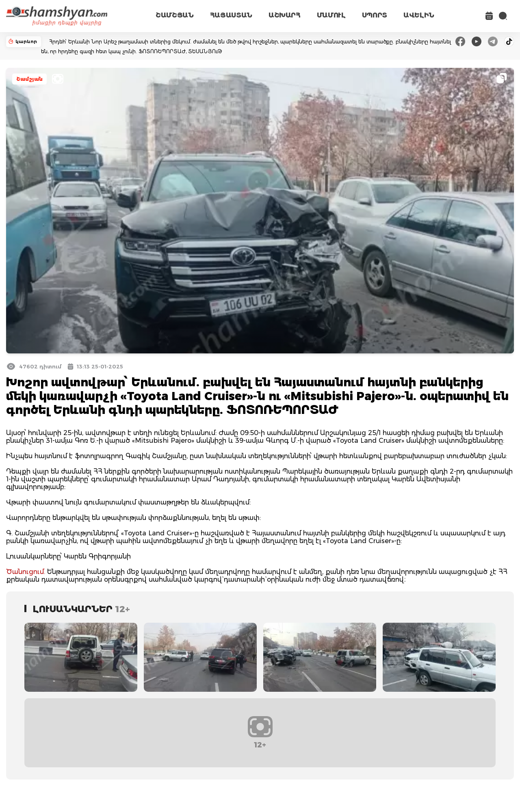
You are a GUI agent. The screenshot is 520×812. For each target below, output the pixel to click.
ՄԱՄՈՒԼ (331, 15)
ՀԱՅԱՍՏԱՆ (231, 15)
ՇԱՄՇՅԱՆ (175, 15)
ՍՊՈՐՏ (375, 15)
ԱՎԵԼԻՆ (419, 15)
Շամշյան (29, 79)
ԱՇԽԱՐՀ (285, 15)
